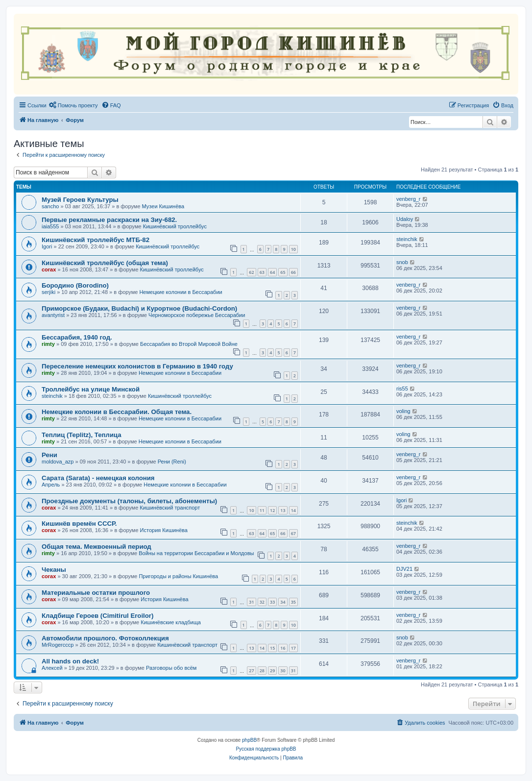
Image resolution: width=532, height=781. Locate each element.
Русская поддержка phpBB (266, 749)
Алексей (52, 668)
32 (262, 602)
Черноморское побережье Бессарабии (197, 315)
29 (272, 671)
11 (262, 510)
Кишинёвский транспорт (170, 508)
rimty (48, 344)
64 (272, 272)
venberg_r (409, 199)
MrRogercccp (58, 645)
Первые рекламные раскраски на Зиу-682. (109, 220)
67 (293, 533)
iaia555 (50, 226)
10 (293, 249)
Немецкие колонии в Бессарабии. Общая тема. (117, 412)
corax (49, 269)
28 (262, 671)
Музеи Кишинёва (163, 206)
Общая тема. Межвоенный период (97, 547)
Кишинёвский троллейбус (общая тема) (105, 263)
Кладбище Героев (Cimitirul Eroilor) (97, 616)
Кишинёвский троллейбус (175, 226)
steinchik (407, 239)
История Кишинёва (164, 530)
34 (283, 602)
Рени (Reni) (172, 462)
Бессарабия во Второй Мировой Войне (189, 344)
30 (283, 671)
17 (293, 648)
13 (283, 510)
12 (272, 510)
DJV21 (404, 569)
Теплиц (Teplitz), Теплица (82, 435)
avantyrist (53, 315)
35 (293, 602)
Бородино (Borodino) (75, 285)
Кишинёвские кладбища (171, 622)
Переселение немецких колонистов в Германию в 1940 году (137, 366)
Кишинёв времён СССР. (79, 524)
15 (272, 648)
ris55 (402, 389)
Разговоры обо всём (171, 668)
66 (293, 272)
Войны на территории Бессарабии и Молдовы (196, 553)
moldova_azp (58, 462)
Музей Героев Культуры (80, 200)
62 (251, 272)
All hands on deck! (70, 661)
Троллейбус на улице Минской (91, 389)
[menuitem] (73, 105)
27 (251, 671)
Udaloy (405, 219)
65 (283, 272)
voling (403, 411)
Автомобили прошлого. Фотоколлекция (105, 638)
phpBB (249, 740)
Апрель (51, 485)
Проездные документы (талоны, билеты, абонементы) (129, 501)
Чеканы (54, 570)
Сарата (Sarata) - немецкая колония (98, 478)
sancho (50, 206)
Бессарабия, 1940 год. (77, 337)
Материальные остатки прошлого (96, 593)
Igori (47, 246)
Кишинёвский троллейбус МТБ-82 (96, 240)
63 (262, 272)
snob (402, 262)
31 (251, 602)
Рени (49, 455)
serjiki (48, 292)
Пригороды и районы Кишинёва (178, 576)
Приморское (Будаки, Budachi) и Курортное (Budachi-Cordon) (139, 308)
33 (272, 602)
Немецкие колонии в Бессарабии (181, 292)
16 (283, 648)
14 (293, 510)
